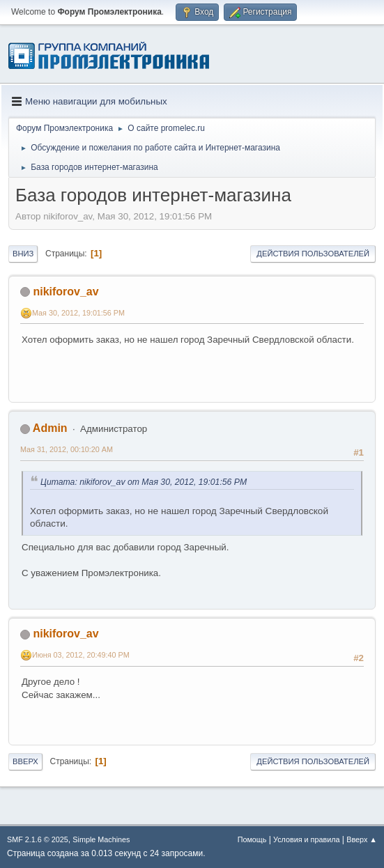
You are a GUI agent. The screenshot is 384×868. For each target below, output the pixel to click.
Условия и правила (306, 839)
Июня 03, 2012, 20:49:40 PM (81, 655)
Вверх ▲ (362, 839)
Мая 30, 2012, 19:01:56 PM (78, 313)
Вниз (23, 254)
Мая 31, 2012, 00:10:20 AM (67, 449)
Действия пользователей (313, 254)
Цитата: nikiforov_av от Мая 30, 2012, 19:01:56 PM (144, 482)
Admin (50, 428)
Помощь (252, 839)
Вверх (25, 761)
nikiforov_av (66, 292)
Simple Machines (101, 839)
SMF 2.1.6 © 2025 (38, 839)
